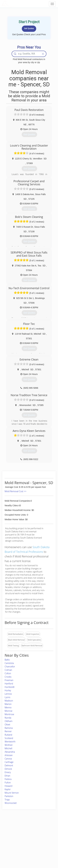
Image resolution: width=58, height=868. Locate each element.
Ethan (7, 776)
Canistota (9, 663)
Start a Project (10, 839)
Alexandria (10, 752)
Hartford (9, 684)
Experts (20, 832)
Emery (8, 772)
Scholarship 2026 (44, 829)
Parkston (9, 796)
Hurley (8, 690)
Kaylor (8, 789)
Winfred (9, 745)
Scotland (9, 738)
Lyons (8, 697)
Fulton (8, 782)
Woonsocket (11, 803)
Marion (8, 704)
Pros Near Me (10, 836)
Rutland (8, 735)
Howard (9, 786)
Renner (8, 731)
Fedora (8, 779)
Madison (9, 701)
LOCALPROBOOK (19, 4)
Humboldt (10, 687)
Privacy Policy (43, 832)
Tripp (7, 800)
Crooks (8, 677)
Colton (8, 673)
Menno (8, 707)
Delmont (9, 765)
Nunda (8, 718)
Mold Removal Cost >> (15, 491)
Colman (8, 670)
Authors (40, 836)
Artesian (9, 755)
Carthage (9, 762)
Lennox (8, 694)
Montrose (9, 714)
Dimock (8, 769)
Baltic (7, 660)
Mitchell (8, 748)
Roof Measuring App (26, 836)
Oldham (9, 721)
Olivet (7, 724)
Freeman (9, 680)
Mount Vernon (12, 793)
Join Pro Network (25, 829)
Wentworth (10, 742)
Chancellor (10, 667)
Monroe (9, 711)
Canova (8, 759)
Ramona (9, 728)
